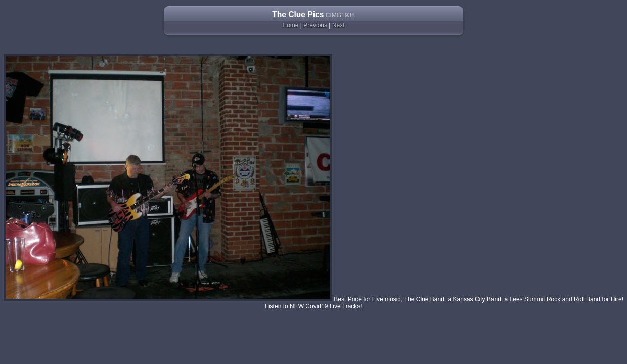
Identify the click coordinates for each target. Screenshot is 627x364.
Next (339, 25)
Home (291, 25)
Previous (315, 25)
